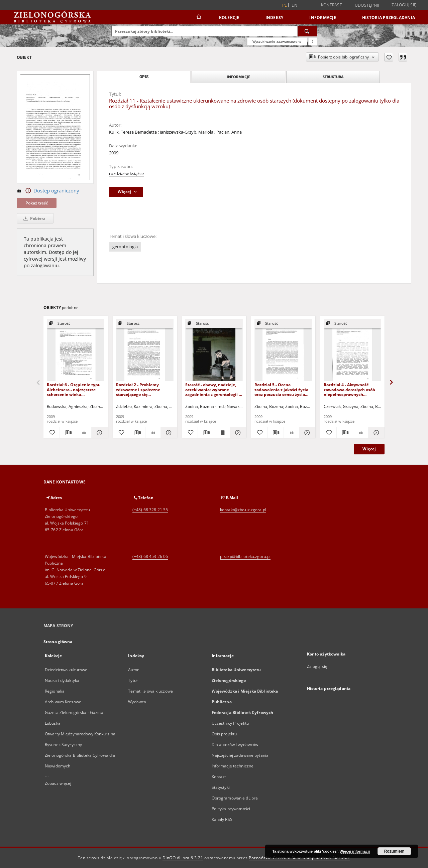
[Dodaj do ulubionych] (389, 57)
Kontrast (332, 5)
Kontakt (219, 777)
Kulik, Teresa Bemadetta (133, 132)
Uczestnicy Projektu (230, 723)
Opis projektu (224, 734)
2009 (114, 153)
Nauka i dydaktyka (62, 680)
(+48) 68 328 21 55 (150, 510)
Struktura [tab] (333, 77)
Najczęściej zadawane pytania (240, 755)
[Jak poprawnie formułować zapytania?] (313, 41)
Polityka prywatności (231, 809)
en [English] (294, 5)
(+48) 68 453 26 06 (150, 556)
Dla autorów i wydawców (235, 745)
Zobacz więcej (58, 783)
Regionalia (55, 691)
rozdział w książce (126, 174)
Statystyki (221, 787)
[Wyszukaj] (307, 31)
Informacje (323, 18)
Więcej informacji (355, 851)
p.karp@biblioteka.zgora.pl (245, 556)
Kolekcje (229, 18)
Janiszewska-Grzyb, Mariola (187, 132)
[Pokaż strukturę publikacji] (76, 324)
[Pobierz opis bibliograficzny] (68, 433)
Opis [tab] (144, 77)
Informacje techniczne (233, 766)
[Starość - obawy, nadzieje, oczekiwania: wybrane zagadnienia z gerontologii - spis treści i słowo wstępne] (214, 350)
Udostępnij (367, 5)
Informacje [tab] (238, 77)
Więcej (369, 449)
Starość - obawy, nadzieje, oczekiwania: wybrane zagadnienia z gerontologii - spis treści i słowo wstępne (213, 389)
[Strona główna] (198, 17)
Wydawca (137, 702)
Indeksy (275, 18)
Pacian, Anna (229, 132)
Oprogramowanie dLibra (235, 798)
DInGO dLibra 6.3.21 (183, 858)
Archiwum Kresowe (63, 702)
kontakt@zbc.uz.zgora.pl (243, 510)
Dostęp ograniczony (48, 191)
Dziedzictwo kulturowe (66, 670)
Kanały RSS (222, 819)
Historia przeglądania (389, 18)
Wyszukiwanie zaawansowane (277, 41)
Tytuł (133, 680)
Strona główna (58, 642)
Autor (133, 670)
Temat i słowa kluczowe (150, 691)
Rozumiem (394, 851)
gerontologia (125, 247)
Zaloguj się (404, 5)
